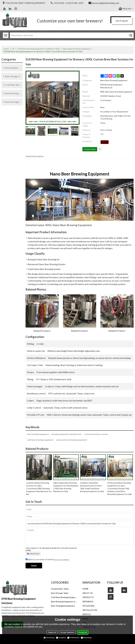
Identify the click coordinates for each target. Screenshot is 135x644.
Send (34, 565)
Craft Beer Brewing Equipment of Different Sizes (39, 49)
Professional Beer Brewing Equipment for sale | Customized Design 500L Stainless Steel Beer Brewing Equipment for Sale (120, 488)
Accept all (83, 632)
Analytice (61, 638)
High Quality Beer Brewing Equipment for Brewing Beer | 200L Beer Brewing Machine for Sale (66, 487)
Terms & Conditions (62, 560)
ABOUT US (88, 593)
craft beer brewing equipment (40, 440)
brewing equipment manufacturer (67, 434)
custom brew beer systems (96, 434)
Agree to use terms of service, (47, 560)
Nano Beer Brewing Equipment (77, 49)
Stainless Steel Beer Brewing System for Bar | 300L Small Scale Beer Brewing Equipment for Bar (92, 487)
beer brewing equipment (38, 434)
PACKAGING (89, 606)
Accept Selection (67, 632)
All (13, 49)
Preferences (73, 638)
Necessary (49, 638)
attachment (33, 554)
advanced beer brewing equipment (72, 440)
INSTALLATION (90, 610)
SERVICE (87, 614)
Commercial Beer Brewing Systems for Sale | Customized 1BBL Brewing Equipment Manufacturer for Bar (39, 488)
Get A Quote (122, 21)
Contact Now (90, 149)
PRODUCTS (88, 597)
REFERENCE (88, 602)
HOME (86, 589)
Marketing (86, 638)
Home (6, 49)
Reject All (52, 632)
